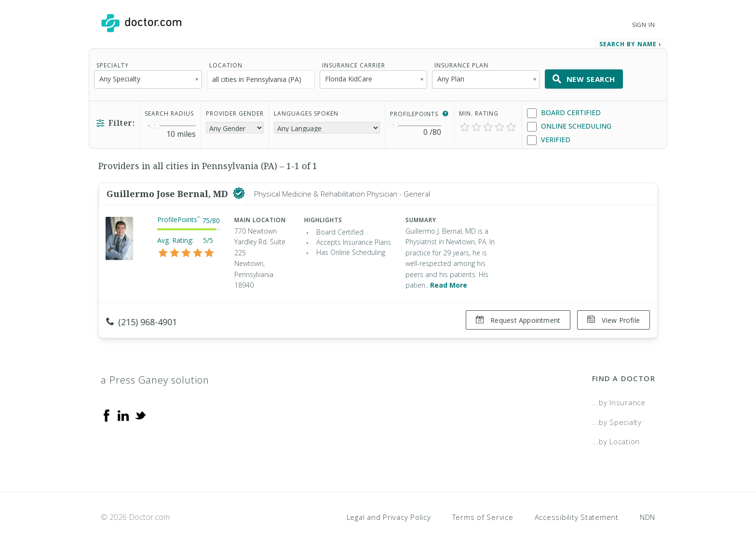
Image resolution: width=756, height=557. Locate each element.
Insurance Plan (461, 65)
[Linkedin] (123, 414)
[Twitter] (140, 414)
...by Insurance (619, 402)
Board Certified (564, 113)
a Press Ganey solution (155, 379)
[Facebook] (107, 414)
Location (226, 65)
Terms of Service (483, 517)
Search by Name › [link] (630, 44)
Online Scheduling (569, 126)
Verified (549, 140)
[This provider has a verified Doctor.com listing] (239, 194)
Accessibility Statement (577, 517)
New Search (584, 79)
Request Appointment (518, 320)
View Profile (614, 320)
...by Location (616, 441)
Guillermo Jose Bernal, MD (169, 194)
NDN (648, 517)
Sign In (644, 25)
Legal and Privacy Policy (389, 517)
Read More (449, 285)
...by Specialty (617, 422)
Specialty (113, 65)
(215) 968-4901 (142, 322)
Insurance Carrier (354, 65)
